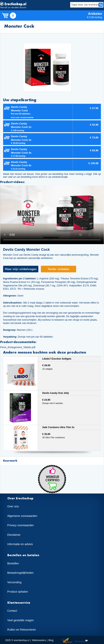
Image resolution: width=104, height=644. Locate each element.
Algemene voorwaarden (22, 516)
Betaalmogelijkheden (21, 573)
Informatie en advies (20, 544)
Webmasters (39, 640)
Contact (12, 611)
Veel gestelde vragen (21, 620)
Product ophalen (18, 592)
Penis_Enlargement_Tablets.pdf (18, 347)
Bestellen (13, 563)
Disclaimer (14, 535)
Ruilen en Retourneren (22, 630)
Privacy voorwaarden (21, 525)
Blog (51, 640)
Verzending (14, 582)
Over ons (13, 506)
